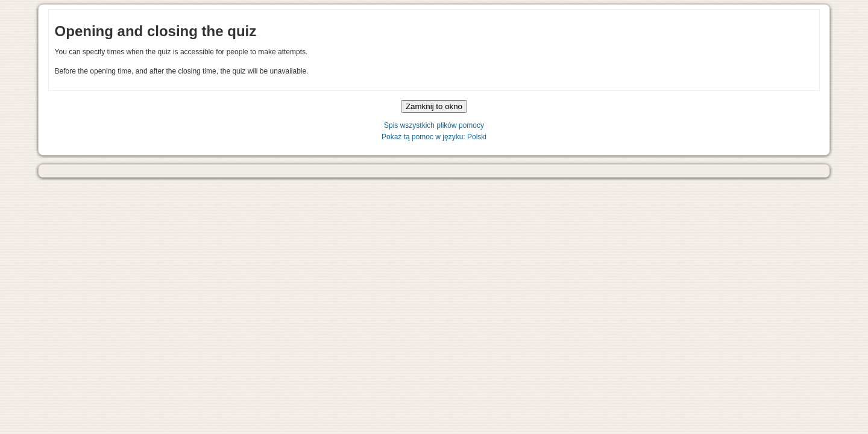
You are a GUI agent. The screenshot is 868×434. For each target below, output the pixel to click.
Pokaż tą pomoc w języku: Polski (434, 137)
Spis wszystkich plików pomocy (434, 125)
